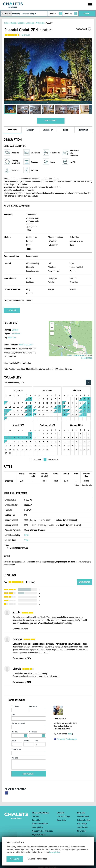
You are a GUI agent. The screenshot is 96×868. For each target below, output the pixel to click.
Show (70, 734)
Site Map (35, 816)
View (26, 540)
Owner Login (62, 820)
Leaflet (70, 355)
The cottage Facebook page (67, 739)
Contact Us (36, 820)
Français (42, 834)
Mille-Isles (12, 337)
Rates (66, 130)
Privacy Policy (37, 827)
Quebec (15, 330)
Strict (26, 535)
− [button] (52, 328)
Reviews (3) (83, 130)
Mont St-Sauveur (26, 345)
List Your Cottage (63, 816)
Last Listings (82, 824)
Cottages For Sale (84, 820)
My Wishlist (82, 831)
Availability (48, 130)
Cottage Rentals (83, 816)
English (35, 834)
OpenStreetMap (79, 355)
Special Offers (82, 827)
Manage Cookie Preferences (42, 831)
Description (12, 130)
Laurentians (15, 334)
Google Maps (86, 358)
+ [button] (52, 324)
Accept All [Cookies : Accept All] (15, 859)
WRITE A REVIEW (85, 582)
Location (30, 130)
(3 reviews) (26, 35)
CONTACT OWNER (51, 121)
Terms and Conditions (40, 824)
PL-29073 (49, 23)
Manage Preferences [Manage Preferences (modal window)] (37, 859)
